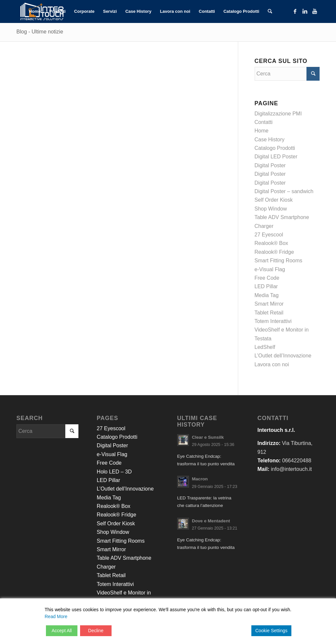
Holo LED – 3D (114, 472)
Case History (270, 140)
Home (262, 131)
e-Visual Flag (270, 269)
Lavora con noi (272, 364)
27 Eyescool (269, 235)
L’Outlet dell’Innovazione (283, 356)
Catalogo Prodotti (275, 148)
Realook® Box (272, 243)
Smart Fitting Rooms (279, 261)
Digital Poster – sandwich (284, 191)
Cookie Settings (271, 631)
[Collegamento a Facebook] (295, 11)
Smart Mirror (269, 304)
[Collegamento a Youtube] (315, 11)
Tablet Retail (269, 313)
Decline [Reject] (96, 631)
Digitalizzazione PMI (278, 114)
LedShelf (265, 347)
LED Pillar (266, 286)
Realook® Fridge (274, 252)
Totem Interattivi (273, 321)
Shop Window (271, 209)
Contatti (264, 122)
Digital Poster (270, 165)
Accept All (62, 631)
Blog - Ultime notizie (40, 32)
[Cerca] (270, 11)
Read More (56, 616)
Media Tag (267, 295)
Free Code (267, 278)
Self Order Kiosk (274, 200)
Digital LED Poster (276, 157)
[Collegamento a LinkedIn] (305, 11)
